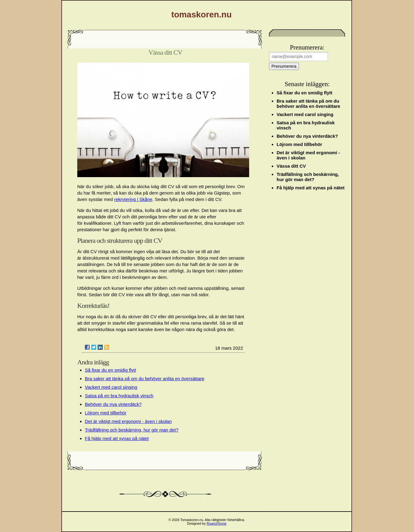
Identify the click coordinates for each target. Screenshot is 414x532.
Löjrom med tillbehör (106, 413)
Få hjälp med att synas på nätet (117, 438)
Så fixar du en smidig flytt (111, 370)
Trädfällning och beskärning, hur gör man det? (132, 430)
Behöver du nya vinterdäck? (113, 404)
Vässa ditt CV (291, 166)
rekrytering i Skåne (133, 199)
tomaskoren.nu (202, 15)
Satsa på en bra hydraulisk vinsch (119, 396)
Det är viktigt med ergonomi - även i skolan (128, 421)
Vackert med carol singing (111, 387)
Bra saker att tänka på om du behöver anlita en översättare (145, 379)
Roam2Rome (217, 523)
